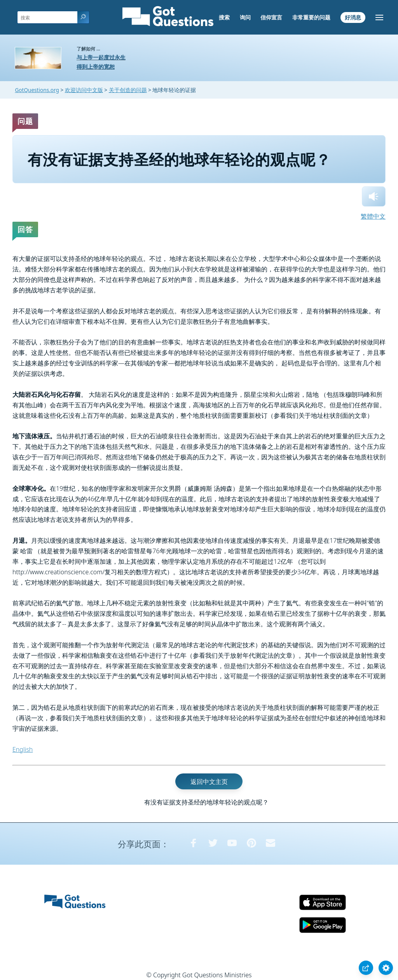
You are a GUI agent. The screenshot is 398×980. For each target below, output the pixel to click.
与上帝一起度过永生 (101, 57)
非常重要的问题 (311, 17)
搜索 (224, 17)
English (23, 749)
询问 (245, 17)
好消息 (353, 17)
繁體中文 (373, 216)
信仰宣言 (271, 17)
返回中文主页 (209, 781)
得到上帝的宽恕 (96, 67)
